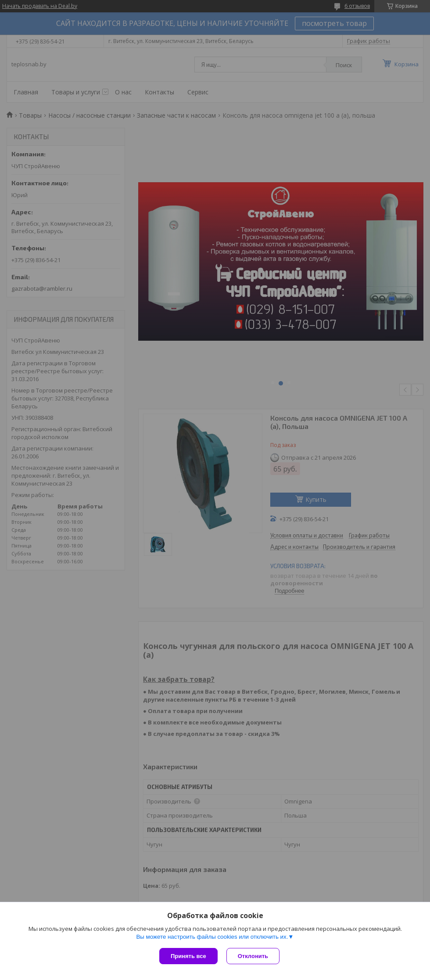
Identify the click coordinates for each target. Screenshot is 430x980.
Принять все (188, 956)
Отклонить (253, 956)
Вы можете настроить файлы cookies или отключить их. (212, 937)
